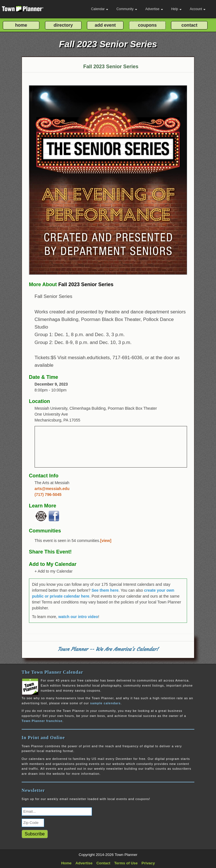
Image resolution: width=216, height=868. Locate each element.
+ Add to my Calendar (54, 571)
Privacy (148, 863)
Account (198, 9)
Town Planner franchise (42, 721)
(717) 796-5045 (48, 495)
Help (176, 9)
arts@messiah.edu (52, 489)
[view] (106, 541)
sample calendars (105, 703)
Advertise (154, 9)
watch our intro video (78, 617)
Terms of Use (126, 863)
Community (127, 9)
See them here (105, 590)
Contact (103, 863)
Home (66, 863)
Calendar (100, 9)
